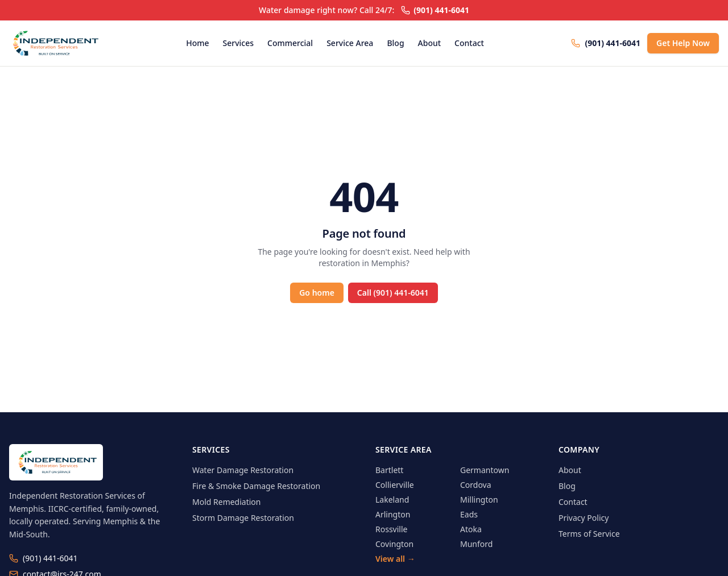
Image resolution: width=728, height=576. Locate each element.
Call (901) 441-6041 (393, 293)
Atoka (471, 529)
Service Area (350, 43)
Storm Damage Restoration (243, 518)
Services (239, 43)
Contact (469, 43)
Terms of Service (589, 534)
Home (197, 43)
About (430, 43)
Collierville (395, 485)
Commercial (290, 43)
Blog (395, 43)
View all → (395, 559)
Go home (317, 293)
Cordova (476, 485)
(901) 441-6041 (435, 10)
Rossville (391, 529)
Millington (479, 500)
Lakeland (392, 500)
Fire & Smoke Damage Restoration (256, 486)
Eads (469, 514)
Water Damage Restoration (243, 470)
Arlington (393, 514)
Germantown (485, 470)
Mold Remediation (226, 502)
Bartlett (389, 470)
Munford (476, 544)
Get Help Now (683, 43)
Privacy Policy (584, 518)
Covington (394, 544)
